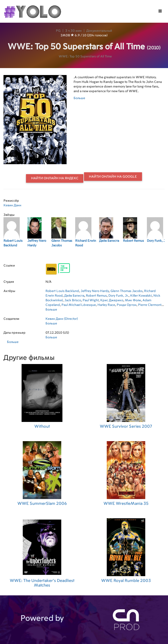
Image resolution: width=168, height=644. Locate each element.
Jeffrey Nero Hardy (95, 291)
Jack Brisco (73, 300)
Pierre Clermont (150, 305)
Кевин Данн (12, 205)
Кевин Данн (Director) (62, 319)
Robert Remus (96, 296)
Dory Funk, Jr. (118, 296)
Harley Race (106, 305)
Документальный (99, 31)
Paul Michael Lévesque (79, 305)
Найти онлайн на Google (113, 177)
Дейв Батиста (74, 296)
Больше (79, 98)
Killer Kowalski (141, 296)
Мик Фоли (133, 300)
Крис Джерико (112, 300)
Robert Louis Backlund (62, 291)
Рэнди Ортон (127, 305)
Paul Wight (91, 300)
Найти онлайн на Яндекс (55, 178)
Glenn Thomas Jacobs (126, 291)
